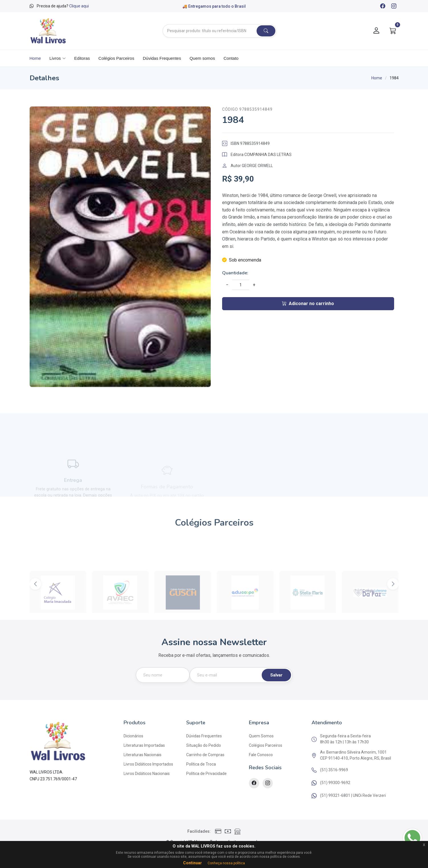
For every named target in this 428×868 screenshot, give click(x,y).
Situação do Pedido (204, 745)
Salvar (276, 675)
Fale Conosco (261, 755)
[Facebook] (382, 7)
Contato (231, 58)
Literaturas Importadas (144, 745)
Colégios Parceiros (116, 58)
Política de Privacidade (206, 774)
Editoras (82, 58)
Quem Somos (261, 736)
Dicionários (133, 736)
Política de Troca (201, 764)
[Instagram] (394, 7)
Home (35, 58)
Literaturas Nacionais (143, 755)
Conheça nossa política (226, 863)
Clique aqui (79, 6)
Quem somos (202, 58)
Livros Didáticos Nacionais (147, 774)
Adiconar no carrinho (308, 304)
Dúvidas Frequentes (162, 58)
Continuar (193, 863)
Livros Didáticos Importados (148, 764)
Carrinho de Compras (205, 755)
